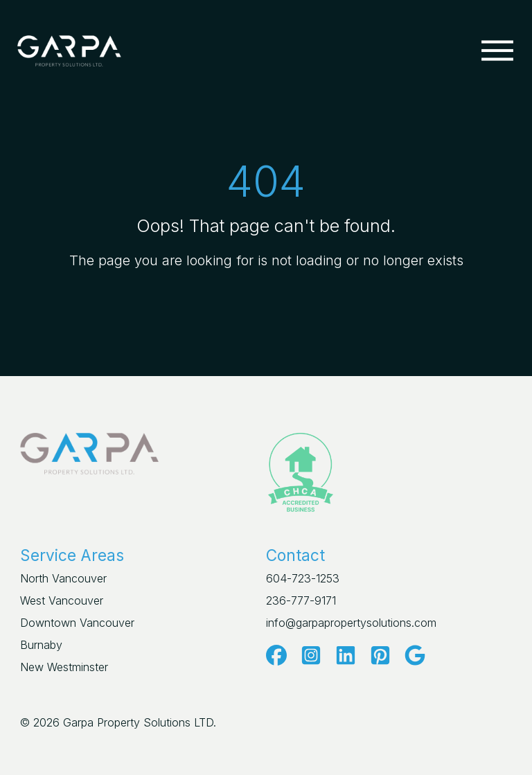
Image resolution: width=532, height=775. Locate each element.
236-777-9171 (301, 600)
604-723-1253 (303, 578)
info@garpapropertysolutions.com (351, 623)
